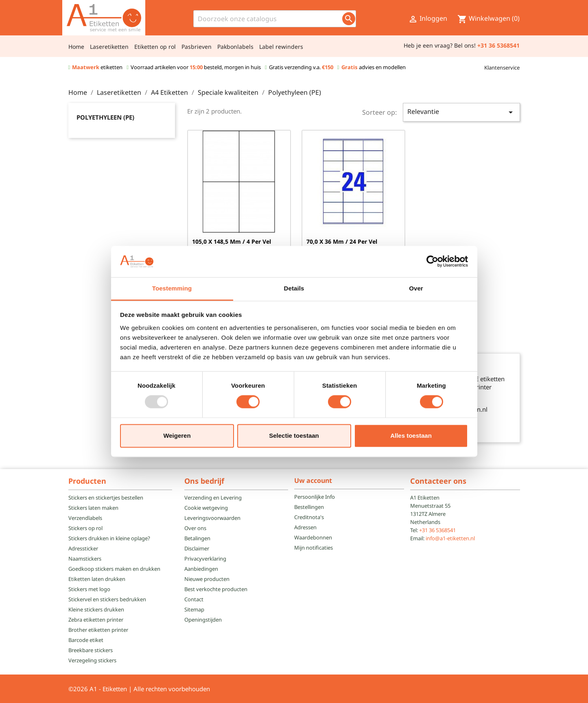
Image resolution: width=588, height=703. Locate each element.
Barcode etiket (86, 640)
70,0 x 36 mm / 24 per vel (342, 241)
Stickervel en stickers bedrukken (107, 599)
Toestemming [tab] (172, 288)
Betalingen (197, 538)
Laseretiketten (109, 47)
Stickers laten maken (93, 508)
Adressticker (83, 548)
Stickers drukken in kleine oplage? (109, 538)
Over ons (195, 528)
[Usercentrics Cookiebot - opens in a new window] (432, 262)
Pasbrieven (197, 47)
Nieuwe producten (207, 579)
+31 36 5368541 (437, 530)
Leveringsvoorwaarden (212, 518)
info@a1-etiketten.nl (450, 538)
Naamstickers (85, 559)
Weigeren (177, 436)
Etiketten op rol (155, 47)
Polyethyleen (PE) (105, 117)
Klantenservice (502, 68)
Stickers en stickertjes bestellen (106, 498)
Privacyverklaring (205, 559)
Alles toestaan (411, 436)
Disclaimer (197, 548)
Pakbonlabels (235, 47)
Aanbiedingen (201, 569)
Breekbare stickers (91, 650)
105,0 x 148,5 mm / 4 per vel (232, 241)
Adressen (305, 527)
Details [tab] (294, 288)
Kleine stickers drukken (96, 609)
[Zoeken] (275, 19)
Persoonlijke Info (315, 497)
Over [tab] (416, 288)
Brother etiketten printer (98, 630)
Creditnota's (309, 517)
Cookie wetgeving (206, 508)
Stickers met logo (89, 589)
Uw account (313, 480)
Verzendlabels (85, 518)
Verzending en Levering (213, 498)
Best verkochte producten (216, 589)
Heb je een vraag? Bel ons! (440, 45)
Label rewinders (281, 47)
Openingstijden (203, 620)
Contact (194, 599)
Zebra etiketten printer (96, 620)
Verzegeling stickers (92, 660)
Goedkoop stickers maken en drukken (114, 569)
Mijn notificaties (314, 548)
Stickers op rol (85, 528)
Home (76, 47)
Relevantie (461, 112)
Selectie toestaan (294, 436)
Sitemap (194, 609)
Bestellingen (309, 507)
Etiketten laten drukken (97, 579)
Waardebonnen (313, 537)
